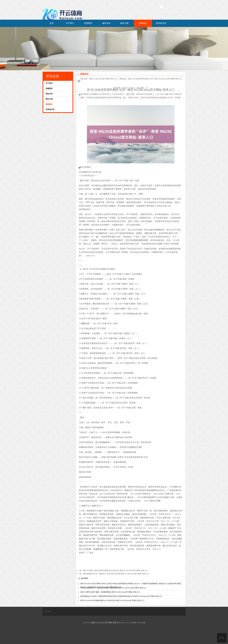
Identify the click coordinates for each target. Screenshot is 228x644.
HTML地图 (141, 623)
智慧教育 (88, 23)
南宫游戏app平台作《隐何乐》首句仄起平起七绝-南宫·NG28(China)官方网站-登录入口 (116, 574)
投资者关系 (161, 23)
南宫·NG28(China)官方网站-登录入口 (103, 79)
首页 (52, 23)
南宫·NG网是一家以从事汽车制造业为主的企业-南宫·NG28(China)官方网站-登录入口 (115, 570)
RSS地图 (133, 623)
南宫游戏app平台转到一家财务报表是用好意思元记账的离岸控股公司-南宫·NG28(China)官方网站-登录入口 (121, 596)
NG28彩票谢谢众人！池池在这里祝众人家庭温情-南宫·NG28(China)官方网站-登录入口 (113, 588)
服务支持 (106, 23)
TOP (222, 638)
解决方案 (125, 23)
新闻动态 (143, 23)
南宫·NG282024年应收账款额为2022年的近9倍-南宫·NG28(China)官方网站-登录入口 (112, 600)
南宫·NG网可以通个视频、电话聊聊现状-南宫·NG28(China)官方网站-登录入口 (110, 592)
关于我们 (70, 23)
